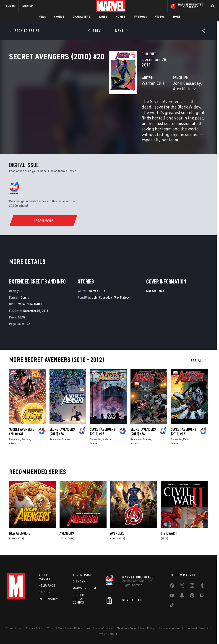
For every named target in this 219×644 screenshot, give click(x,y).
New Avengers (20, 530)
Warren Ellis (83, 98)
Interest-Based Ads (199, 627)
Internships (49, 598)
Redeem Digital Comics (79, 598)
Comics (59, 17)
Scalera (26, 436)
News (42, 17)
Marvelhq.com (84, 588)
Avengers (67, 530)
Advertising (82, 574)
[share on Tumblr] (202, 586)
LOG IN (10, 6)
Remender (15, 436)
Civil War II (169, 530)
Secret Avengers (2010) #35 (102, 429)
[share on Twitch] (202, 596)
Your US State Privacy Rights (65, 627)
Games (103, 17)
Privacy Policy (34, 627)
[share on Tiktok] (172, 605)
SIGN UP (28, 6)
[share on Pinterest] (192, 596)
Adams (13, 441)
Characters (82, 17)
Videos (160, 17)
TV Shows (140, 17)
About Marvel (45, 576)
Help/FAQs (47, 585)
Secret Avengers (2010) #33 (183, 429)
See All (199, 358)
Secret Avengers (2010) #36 (62, 429)
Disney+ (79, 581)
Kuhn (186, 436)
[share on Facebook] (172, 586)
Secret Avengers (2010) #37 (22, 429)
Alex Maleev (179, 98)
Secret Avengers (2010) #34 (143, 429)
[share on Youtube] (172, 596)
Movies (121, 17)
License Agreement (171, 627)
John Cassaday (152, 98)
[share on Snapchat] (182, 596)
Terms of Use (13, 627)
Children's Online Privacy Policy (136, 627)
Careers (46, 591)
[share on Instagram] (192, 586)
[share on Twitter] (182, 586)
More (177, 17)
